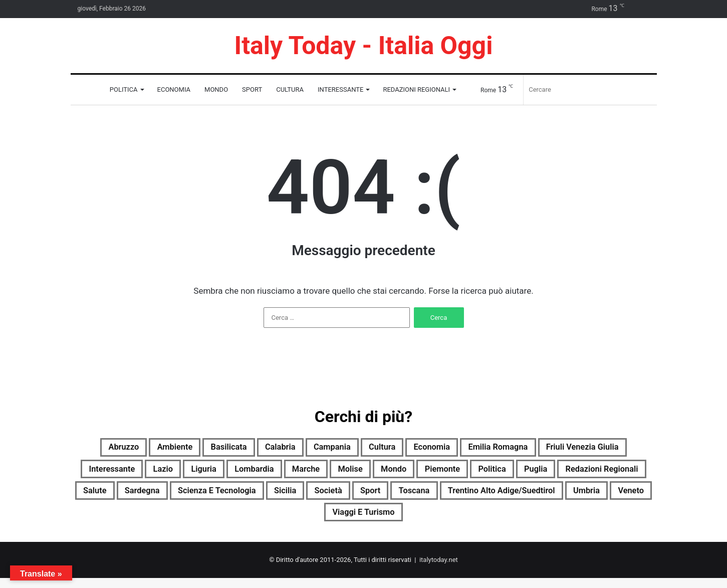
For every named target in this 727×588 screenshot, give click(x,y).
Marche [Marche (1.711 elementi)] (455, 473)
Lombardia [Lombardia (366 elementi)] (394, 473)
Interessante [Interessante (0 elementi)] (227, 473)
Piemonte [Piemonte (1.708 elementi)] (615, 473)
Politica (124, 89)
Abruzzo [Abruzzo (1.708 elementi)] (133, 449)
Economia (174, 89)
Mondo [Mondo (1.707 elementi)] (558, 473)
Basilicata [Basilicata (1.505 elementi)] (258, 449)
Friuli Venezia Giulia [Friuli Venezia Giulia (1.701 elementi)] (135, 473)
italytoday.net (439, 570)
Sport (252, 89)
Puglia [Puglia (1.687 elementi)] (150, 497)
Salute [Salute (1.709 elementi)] (307, 497)
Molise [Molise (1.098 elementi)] (507, 473)
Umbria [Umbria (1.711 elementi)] (394, 521)
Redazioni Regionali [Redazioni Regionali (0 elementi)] (228, 497)
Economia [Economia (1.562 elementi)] (497, 449)
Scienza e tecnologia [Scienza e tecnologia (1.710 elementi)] (452, 497)
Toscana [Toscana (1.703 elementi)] (188, 521)
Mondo (216, 89)
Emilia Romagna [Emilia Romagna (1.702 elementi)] (575, 449)
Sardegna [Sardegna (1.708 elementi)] (362, 497)
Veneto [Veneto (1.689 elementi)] (446, 521)
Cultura (290, 89)
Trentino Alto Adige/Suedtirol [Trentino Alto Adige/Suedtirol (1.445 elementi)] (293, 521)
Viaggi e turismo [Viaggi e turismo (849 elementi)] (520, 521)
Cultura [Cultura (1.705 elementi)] (439, 449)
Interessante (340, 89)
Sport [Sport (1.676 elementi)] (633, 497)
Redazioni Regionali (416, 89)
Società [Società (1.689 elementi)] (583, 497)
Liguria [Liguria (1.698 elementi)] (335, 473)
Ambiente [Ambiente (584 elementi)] (194, 449)
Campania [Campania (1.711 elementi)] (379, 449)
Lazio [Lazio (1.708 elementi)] (287, 473)
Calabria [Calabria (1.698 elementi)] (318, 449)
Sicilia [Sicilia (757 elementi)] (533, 497)
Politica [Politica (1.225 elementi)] (99, 497)
